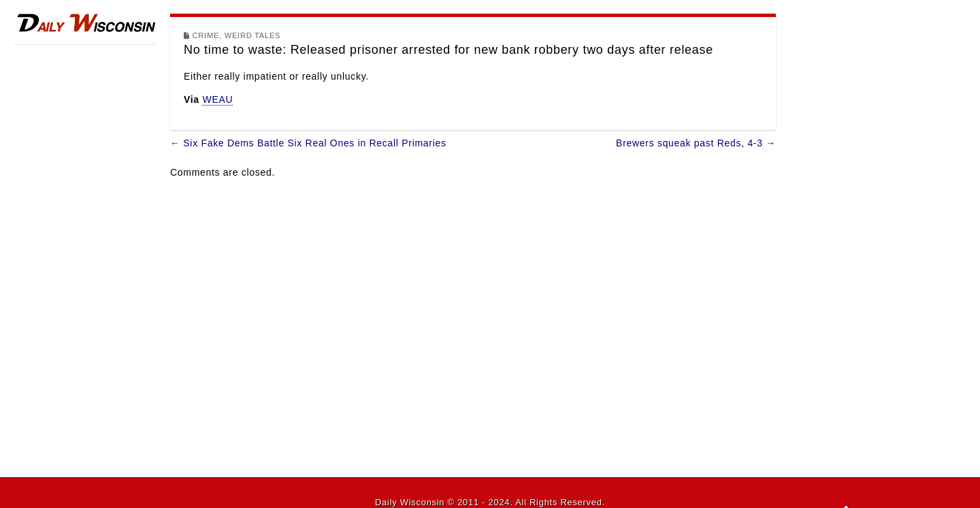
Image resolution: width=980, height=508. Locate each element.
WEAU (217, 99)
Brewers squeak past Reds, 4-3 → (696, 143)
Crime (206, 35)
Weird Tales (253, 35)
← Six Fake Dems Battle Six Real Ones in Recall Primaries (308, 143)
